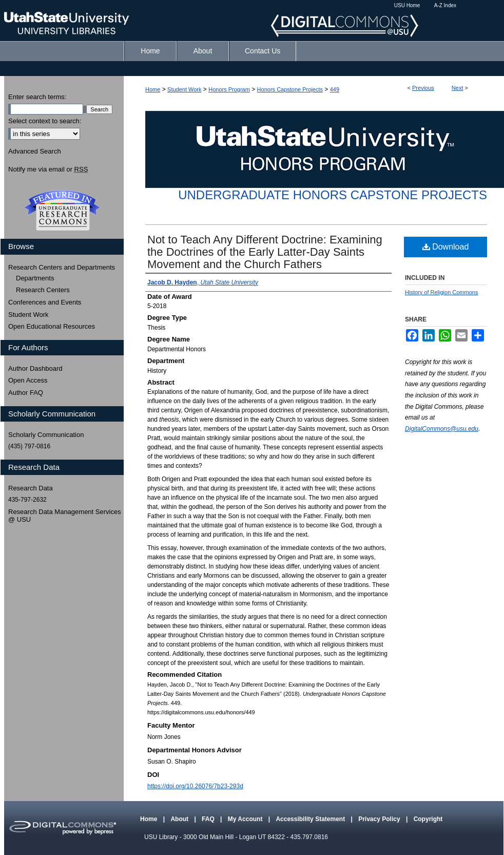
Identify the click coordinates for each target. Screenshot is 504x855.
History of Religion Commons (441, 292)
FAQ (209, 819)
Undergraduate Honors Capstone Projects (333, 195)
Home (153, 89)
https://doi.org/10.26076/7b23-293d (195, 786)
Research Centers (43, 290)
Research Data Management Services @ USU (65, 516)
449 (335, 89)
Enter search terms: (37, 97)
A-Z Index (445, 5)
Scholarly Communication (46, 435)
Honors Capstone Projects (290, 89)
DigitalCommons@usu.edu (442, 429)
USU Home (407, 5)
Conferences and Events (45, 302)
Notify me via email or (48, 169)
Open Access (28, 380)
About (180, 819)
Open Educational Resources (52, 326)
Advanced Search (35, 151)
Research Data (31, 488)
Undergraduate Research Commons (62, 211)
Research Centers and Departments (62, 267)
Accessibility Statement (311, 819)
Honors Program (229, 89)
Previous (423, 88)
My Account (246, 819)
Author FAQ (26, 393)
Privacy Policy (380, 819)
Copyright (428, 819)
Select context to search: (45, 121)
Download (446, 247)
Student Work (184, 89)
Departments (35, 278)
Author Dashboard (35, 368)
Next (458, 88)
